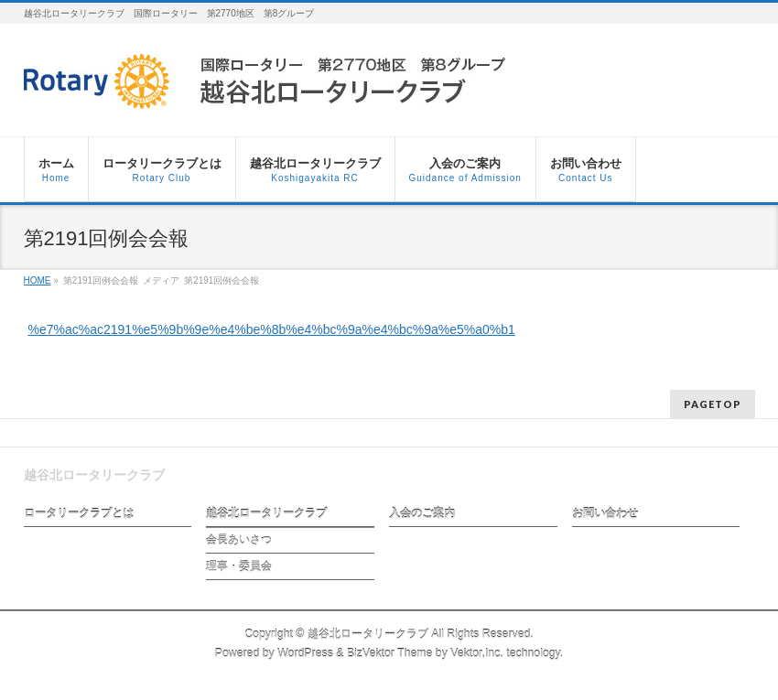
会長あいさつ (239, 540)
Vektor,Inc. (477, 653)
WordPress (305, 653)
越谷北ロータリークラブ (266, 513)
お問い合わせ (605, 513)
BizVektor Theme (390, 653)
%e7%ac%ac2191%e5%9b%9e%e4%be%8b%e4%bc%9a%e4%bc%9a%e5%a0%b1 (272, 329)
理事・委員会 (239, 566)
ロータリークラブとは (79, 513)
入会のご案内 (422, 513)
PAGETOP (713, 404)
